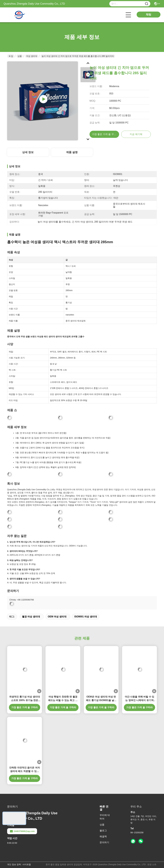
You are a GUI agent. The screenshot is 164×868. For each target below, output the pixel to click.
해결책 (103, 836)
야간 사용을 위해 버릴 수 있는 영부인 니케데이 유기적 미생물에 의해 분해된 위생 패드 (139, 699)
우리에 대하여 (105, 817)
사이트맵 (27, 864)
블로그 (103, 831)
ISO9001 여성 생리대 (86, 617)
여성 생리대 (32, 56)
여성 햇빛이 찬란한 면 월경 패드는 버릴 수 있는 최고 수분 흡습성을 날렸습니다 (63, 699)
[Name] (147, 4)
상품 (20, 56)
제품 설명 (72, 152)
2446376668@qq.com (22, 831)
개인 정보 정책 (14, 864)
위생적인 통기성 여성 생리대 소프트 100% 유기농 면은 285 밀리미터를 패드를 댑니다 (24, 699)
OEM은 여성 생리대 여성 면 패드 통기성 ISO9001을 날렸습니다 (101, 699)
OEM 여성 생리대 (57, 617)
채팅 (149, 15)
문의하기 (104, 842)
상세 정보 (28, 152)
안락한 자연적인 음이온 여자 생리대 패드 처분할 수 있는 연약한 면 (24, 770)
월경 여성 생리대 (31, 617)
